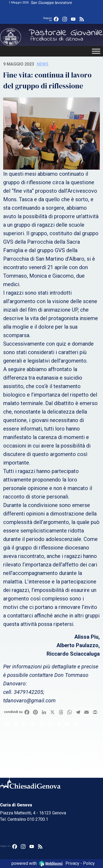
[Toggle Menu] (96, 51)
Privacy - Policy (80, 863)
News (43, 64)
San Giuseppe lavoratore (51, 3)
